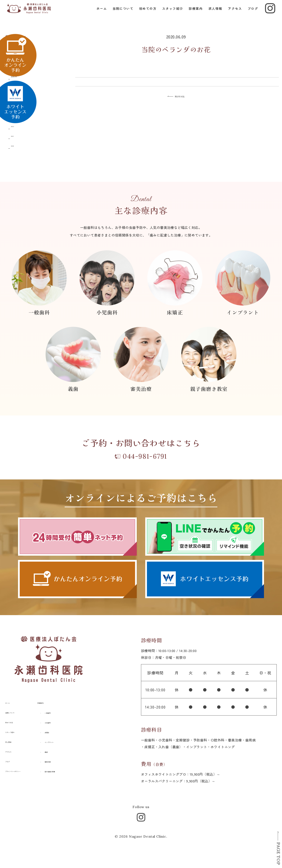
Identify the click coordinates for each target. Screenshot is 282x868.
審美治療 (70, 769)
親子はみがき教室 (29, 56)
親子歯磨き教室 (75, 779)
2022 (19, 125)
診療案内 (192, 13)
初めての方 (144, 13)
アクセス (232, 13)
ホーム (98, 13)
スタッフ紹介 (169, 13)
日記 (19, 66)
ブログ (249, 13)
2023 (19, 116)
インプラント (73, 749)
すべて (20, 46)
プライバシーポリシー (23, 778)
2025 (19, 96)
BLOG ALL (185, 98)
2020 (19, 145)
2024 (19, 106)
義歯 (66, 759)
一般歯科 (70, 720)
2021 (19, 135)
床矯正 (68, 740)
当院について (120, 13)
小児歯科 (70, 730)
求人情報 (212, 13)
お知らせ (22, 76)
